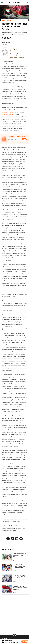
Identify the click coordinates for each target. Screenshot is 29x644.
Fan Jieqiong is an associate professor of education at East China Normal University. (18, 56)
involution (5, 112)
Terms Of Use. (23, 142)
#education (18, 45)
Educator (12, 51)
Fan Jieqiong (6, 42)
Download (25, 641)
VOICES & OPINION (6, 21)
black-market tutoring (7, 114)
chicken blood (12, 112)
